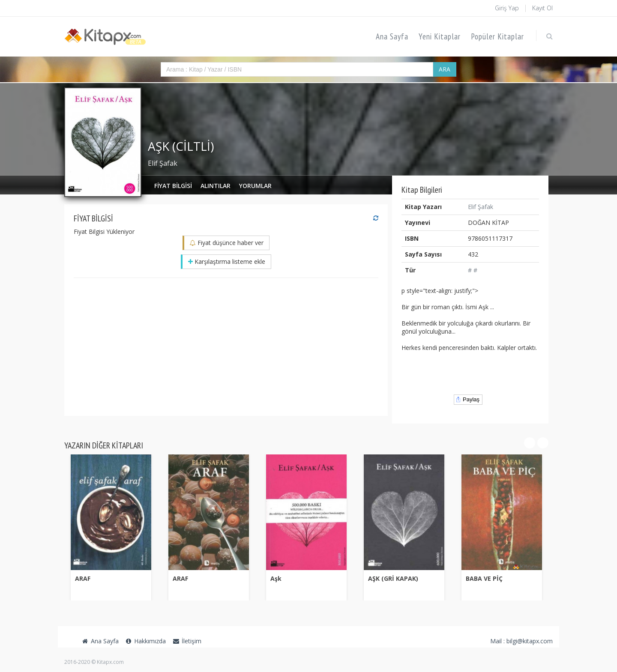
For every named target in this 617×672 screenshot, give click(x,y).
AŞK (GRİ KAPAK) (393, 578)
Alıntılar (216, 186)
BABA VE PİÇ (484, 578)
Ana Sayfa (392, 36)
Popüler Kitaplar (497, 36)
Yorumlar (255, 186)
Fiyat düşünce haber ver (227, 243)
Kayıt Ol (542, 8)
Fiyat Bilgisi (173, 186)
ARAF (83, 578)
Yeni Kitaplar (440, 36)
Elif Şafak (163, 163)
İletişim (187, 641)
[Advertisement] (226, 346)
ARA (445, 69)
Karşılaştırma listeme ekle (227, 261)
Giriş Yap (507, 8)
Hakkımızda (146, 641)
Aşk (276, 578)
